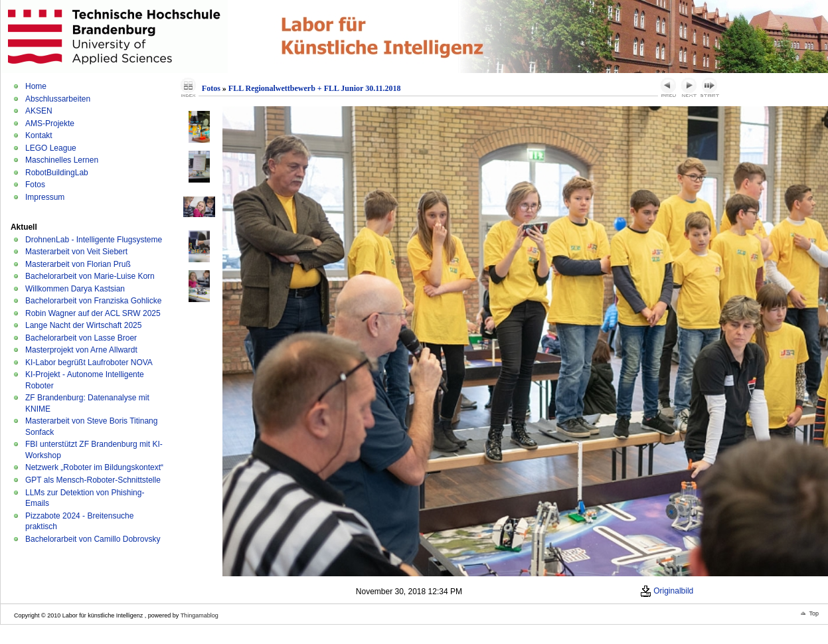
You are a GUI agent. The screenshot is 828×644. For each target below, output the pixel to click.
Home (36, 86)
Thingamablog (200, 615)
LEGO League (51, 148)
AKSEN (39, 111)
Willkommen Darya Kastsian (75, 289)
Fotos (35, 185)
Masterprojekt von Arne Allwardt (81, 350)
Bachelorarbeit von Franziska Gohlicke (93, 301)
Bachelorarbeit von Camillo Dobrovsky (93, 539)
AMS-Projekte (50, 123)
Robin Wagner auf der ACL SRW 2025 (93, 313)
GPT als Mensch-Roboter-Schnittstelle (93, 480)
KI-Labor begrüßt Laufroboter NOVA (89, 362)
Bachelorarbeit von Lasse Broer (81, 338)
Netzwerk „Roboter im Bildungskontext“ (94, 467)
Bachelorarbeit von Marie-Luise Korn (90, 276)
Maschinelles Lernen (62, 160)
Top (814, 613)
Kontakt (39, 135)
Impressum (45, 197)
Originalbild (667, 591)
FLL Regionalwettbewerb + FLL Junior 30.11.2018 (315, 88)
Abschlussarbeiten (58, 99)
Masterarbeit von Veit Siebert (76, 252)
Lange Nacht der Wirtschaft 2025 (83, 325)
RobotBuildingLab (57, 173)
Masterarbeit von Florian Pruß (78, 264)
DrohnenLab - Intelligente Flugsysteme (94, 240)
